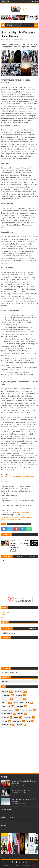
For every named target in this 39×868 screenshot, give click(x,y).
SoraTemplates (15, 866)
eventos (19, 695)
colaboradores (7, 714)
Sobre (3, 615)
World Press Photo (8, 710)
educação (20, 725)
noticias (5, 692)
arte (28, 721)
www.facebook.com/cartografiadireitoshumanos (18, 477)
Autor (3, 617)
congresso (6, 699)
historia (19, 699)
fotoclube (5, 718)
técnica (4, 721)
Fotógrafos (18, 524)
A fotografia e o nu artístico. (21, 790)
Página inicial (5, 612)
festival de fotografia (21, 703)
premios (5, 703)
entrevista (28, 718)
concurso (19, 706)
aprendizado (17, 721)
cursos (10, 524)
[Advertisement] (19, 749)
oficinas (27, 524)
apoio (16, 718)
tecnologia (6, 706)
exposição (18, 692)
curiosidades (6, 725)
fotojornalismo (26, 710)
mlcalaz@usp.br (23, 512)
